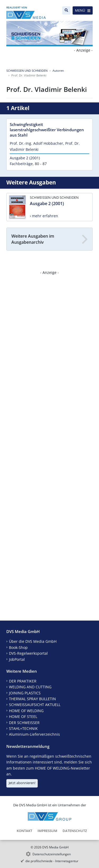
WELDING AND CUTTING (30, 687)
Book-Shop (18, 647)
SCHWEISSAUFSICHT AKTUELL (35, 705)
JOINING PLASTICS (25, 693)
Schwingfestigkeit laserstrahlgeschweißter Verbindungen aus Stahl (47, 130)
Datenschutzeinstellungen (52, 854)
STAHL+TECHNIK (23, 728)
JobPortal (17, 659)
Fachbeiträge (21, 164)
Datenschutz (75, 831)
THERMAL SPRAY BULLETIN (32, 699)
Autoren (58, 71)
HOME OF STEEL (23, 716)
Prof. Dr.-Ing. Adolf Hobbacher (36, 143)
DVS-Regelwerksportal (28, 653)
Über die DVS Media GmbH (33, 641)
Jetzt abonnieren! (22, 783)
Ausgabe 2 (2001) (25, 158)
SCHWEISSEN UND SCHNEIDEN (27, 71)
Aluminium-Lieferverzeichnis (34, 734)
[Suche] (66, 10)
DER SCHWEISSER (24, 723)
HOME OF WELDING (26, 711)
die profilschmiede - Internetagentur (52, 861)
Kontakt (24, 831)
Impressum (47, 831)
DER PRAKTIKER (23, 681)
